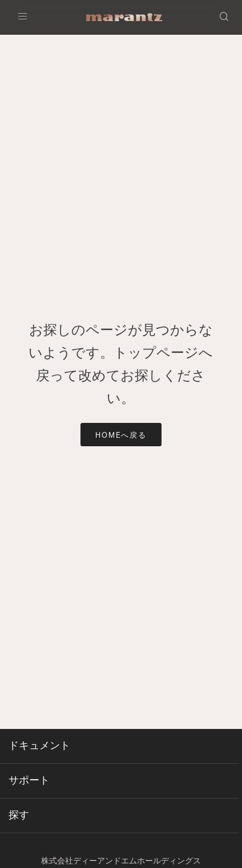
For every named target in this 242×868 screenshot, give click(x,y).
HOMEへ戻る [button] (121, 436)
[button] (225, 18)
